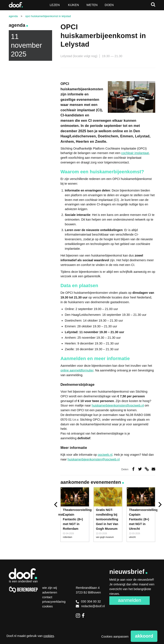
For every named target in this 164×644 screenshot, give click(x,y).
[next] (160, 505)
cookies (49, 636)
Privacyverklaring (54, 602)
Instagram (78, 615)
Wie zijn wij (50, 588)
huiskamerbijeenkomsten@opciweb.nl (118, 405)
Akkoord (144, 636)
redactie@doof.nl (90, 606)
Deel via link (147, 469)
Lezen (55, 5)
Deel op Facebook (133, 469)
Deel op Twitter (140, 469)
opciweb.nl (105, 455)
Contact (47, 597)
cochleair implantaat (135, 153)
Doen (109, 5)
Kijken (74, 5)
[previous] (56, 505)
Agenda (17, 25)
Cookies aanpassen (115, 637)
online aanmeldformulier (77, 370)
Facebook (84, 615)
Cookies (48, 606)
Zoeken (153, 4)
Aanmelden (130, 600)
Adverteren (50, 592)
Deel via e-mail (153, 469)
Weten (92, 5)
